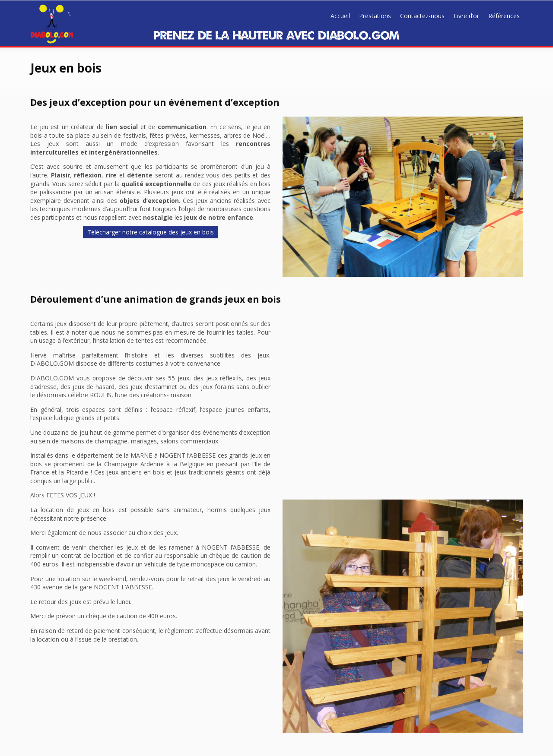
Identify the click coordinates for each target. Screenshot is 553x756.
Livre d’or (466, 16)
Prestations (375, 16)
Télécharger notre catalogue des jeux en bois (151, 232)
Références (504, 16)
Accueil (340, 16)
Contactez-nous (422, 16)
